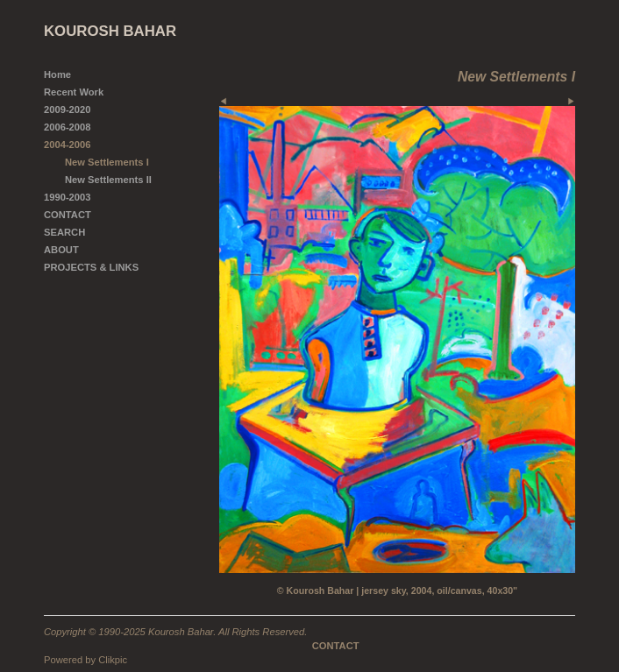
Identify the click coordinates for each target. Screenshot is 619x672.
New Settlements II (108, 180)
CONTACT (68, 215)
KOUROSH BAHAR (110, 31)
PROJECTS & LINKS (91, 267)
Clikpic (113, 660)
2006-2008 (68, 127)
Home (57, 74)
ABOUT (61, 250)
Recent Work (74, 92)
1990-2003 (68, 197)
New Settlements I (107, 162)
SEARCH (64, 232)
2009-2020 (68, 110)
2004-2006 (68, 145)
